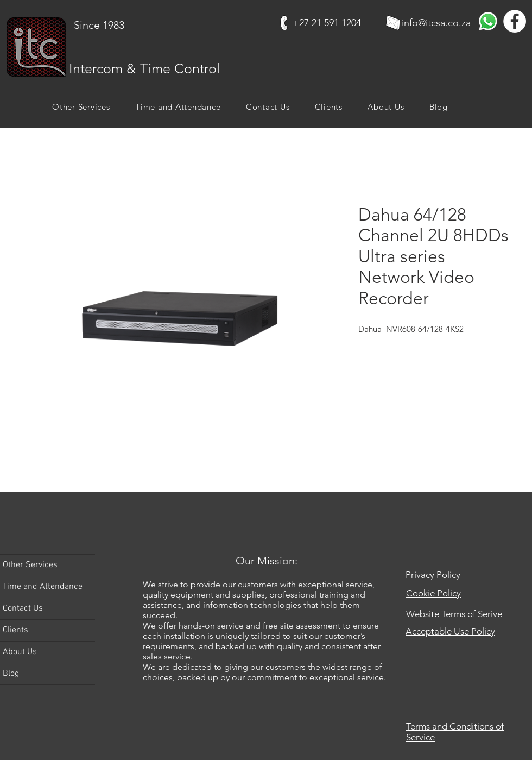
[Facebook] (515, 21)
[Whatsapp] (488, 21)
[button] (81, 107)
